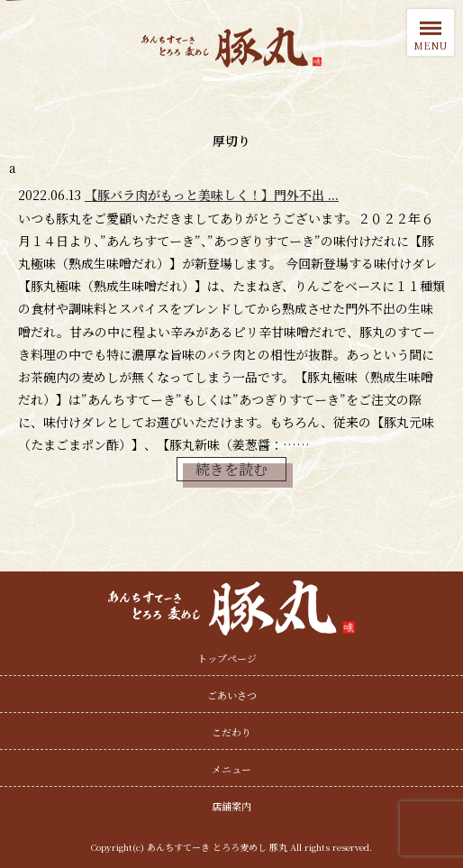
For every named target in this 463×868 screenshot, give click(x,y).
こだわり (231, 732)
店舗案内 (231, 806)
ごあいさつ (232, 695)
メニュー (231, 769)
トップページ (227, 658)
